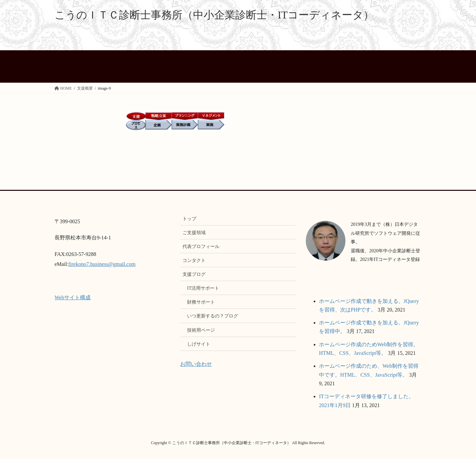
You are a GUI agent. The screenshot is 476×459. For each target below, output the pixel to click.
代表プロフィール (201, 247)
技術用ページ (201, 330)
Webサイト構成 (73, 297)
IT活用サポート (203, 288)
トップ (189, 219)
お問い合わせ (196, 364)
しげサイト (199, 344)
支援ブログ (194, 274)
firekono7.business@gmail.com (102, 264)
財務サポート (201, 302)
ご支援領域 (194, 233)
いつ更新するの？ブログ (213, 316)
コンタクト (194, 260)
